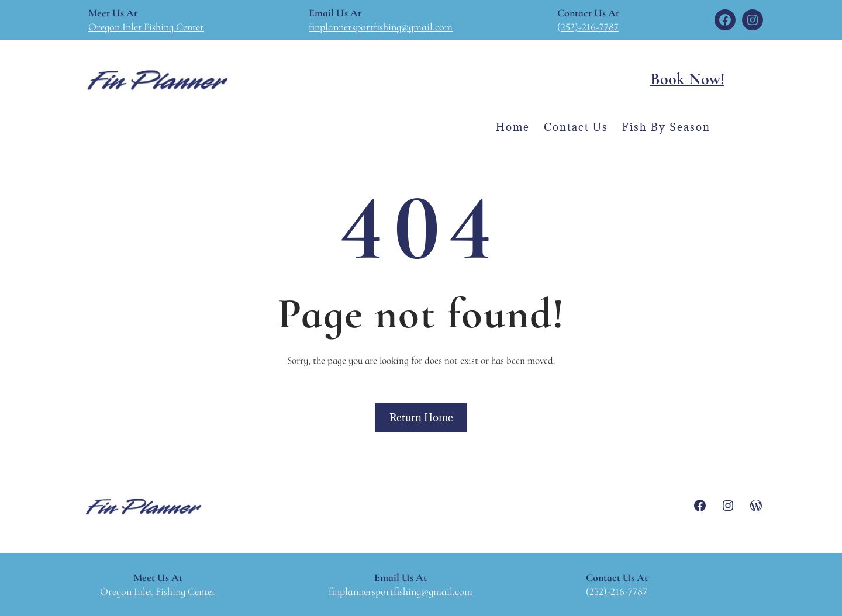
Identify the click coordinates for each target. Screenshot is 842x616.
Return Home (421, 418)
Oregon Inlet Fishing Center (146, 27)
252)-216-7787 (590, 27)
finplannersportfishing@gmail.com (381, 27)
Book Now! (687, 79)
